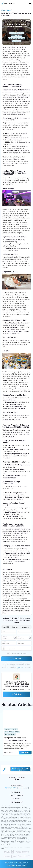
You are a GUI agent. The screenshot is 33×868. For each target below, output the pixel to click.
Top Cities (17, 799)
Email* (19, 642)
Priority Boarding (17, 36)
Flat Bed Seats (16, 41)
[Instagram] (15, 780)
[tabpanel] (16, 646)
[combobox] (16, 627)
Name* (4, 642)
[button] (5, 649)
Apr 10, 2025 (25, 21)
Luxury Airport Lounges (12, 732)
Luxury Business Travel (16, 33)
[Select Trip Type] (7, 627)
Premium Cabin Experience (17, 38)
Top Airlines (17, 802)
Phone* (4, 647)
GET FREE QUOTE (16, 659)
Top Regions (16, 792)
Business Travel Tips (11, 729)
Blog (9, 10)
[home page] (4, 769)
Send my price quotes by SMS (19, 653)
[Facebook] (18, 780)
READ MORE (25, 753)
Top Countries (17, 795)
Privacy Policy (20, 667)
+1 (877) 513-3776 (10, 788)
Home (3, 10)
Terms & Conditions (22, 865)
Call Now (16, 694)
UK (14, 604)
